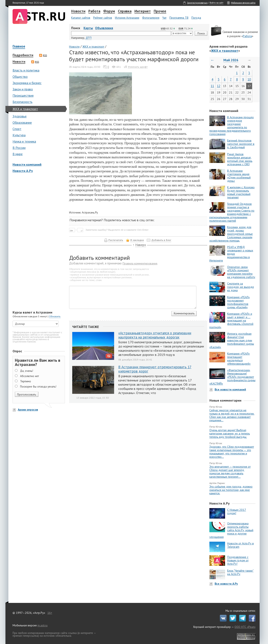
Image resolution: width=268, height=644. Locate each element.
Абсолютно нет (30, 376)
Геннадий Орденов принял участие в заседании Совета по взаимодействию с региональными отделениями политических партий (232, 212)
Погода (196, 18)
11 (212, 86)
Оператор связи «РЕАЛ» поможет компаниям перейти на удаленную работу (241, 272)
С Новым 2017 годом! (237, 511)
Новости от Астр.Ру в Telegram (240, 545)
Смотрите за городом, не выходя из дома (240, 287)
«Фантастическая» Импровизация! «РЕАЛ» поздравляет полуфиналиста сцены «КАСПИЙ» (232, 377)
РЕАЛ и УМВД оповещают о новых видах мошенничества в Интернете (231, 254)
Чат (164, 18)
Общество (20, 77)
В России (19, 148)
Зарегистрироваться (197, 3)
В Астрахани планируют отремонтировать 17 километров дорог (155, 369)
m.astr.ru (43, 625)
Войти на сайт (216, 3)
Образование (22, 122)
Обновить (55, 316)
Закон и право (23, 89)
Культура (19, 135)
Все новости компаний (230, 389)
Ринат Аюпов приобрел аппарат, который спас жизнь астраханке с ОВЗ (240, 159)
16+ (50, 613)
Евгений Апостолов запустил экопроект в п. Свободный (241, 144)
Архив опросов (28, 410)
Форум (109, 11)
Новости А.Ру (23, 171)
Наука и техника (24, 141)
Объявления (104, 28)
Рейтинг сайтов (103, 18)
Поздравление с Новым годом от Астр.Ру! (238, 560)
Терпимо (26, 381)
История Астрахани (127, 18)
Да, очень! (27, 371)
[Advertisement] (38, 242)
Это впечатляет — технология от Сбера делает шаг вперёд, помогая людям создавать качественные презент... (230, 472)
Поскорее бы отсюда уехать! (38, 386)
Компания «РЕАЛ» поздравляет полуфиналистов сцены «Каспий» (238, 302)
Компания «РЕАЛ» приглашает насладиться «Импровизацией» (239, 359)
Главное (19, 47)
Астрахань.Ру (90, 212)
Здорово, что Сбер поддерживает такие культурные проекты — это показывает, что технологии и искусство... (232, 452)
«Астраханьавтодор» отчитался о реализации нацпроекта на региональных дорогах (155, 335)
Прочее (160, 11)
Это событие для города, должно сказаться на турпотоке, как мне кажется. (231, 490)
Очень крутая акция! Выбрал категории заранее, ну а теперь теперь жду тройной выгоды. (230, 433)
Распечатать (116, 240)
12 (219, 86)
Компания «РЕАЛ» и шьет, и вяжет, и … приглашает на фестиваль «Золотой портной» (231, 320)
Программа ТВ (179, 18)
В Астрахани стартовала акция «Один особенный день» (239, 176)
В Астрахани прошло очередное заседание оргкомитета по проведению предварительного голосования (232, 126)
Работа (94, 11)
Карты (88, 28)
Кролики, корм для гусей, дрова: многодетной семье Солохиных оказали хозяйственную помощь (231, 234)
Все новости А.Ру (226, 584)
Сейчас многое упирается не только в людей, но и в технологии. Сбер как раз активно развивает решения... (232, 415)
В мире (18, 154)
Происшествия (23, 95)
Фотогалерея (151, 18)
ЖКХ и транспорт (25, 109)
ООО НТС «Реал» (245, 627)
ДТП (89, 38)
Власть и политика (26, 70)
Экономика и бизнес (27, 83)
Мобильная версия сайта (243, 3)
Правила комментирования (140, 263)
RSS (43, 55)
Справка (125, 11)
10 (249, 79)
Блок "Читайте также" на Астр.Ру (240, 572)
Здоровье (20, 116)
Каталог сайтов (81, 18)
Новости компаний (27, 164)
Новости (78, 11)
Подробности (23, 55)
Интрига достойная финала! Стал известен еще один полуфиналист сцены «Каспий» (232, 340)
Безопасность (23, 102)
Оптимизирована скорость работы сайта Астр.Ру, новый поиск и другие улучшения (231, 530)
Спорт (17, 129)
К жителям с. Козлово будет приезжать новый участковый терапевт (241, 192)
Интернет (143, 11)
